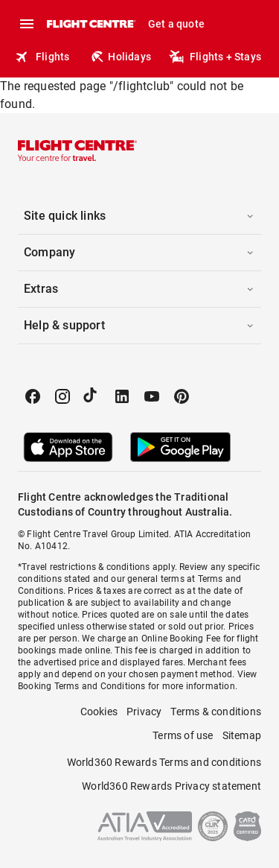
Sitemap (242, 735)
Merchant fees (217, 662)
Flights (42, 57)
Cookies (99, 712)
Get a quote (176, 24)
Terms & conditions (216, 712)
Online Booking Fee (181, 639)
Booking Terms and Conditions (82, 686)
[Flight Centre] (90, 24)
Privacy (144, 712)
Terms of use (183, 735)
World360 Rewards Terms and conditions (164, 762)
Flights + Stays (215, 57)
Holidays (121, 57)
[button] (139, 216)
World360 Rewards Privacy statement (171, 786)
